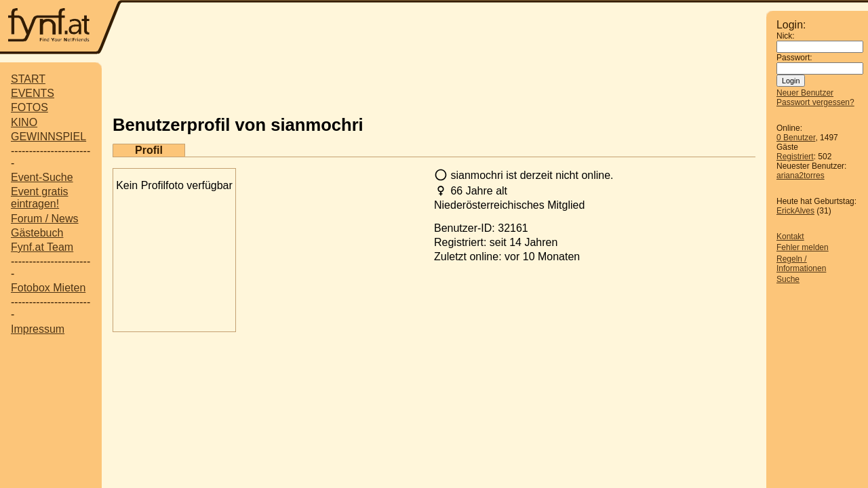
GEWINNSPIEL (48, 137)
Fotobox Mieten (48, 288)
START (28, 79)
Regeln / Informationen (801, 264)
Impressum (38, 329)
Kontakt (790, 237)
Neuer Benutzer (805, 93)
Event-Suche (42, 177)
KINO (24, 122)
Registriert (795, 157)
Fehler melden (803, 247)
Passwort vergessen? (815, 102)
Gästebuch (37, 233)
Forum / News (45, 219)
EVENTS (33, 93)
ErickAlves (795, 211)
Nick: (786, 36)
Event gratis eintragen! (39, 198)
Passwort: (794, 58)
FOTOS (29, 107)
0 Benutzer (796, 138)
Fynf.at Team (42, 247)
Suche (788, 279)
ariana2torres (801, 176)
